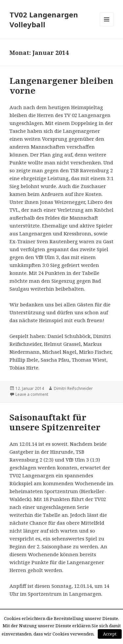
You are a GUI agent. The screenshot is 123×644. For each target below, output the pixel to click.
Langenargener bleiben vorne (61, 85)
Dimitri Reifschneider (73, 388)
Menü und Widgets (107, 26)
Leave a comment (32, 394)
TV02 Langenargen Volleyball (44, 19)
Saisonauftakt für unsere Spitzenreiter (55, 422)
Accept (110, 634)
